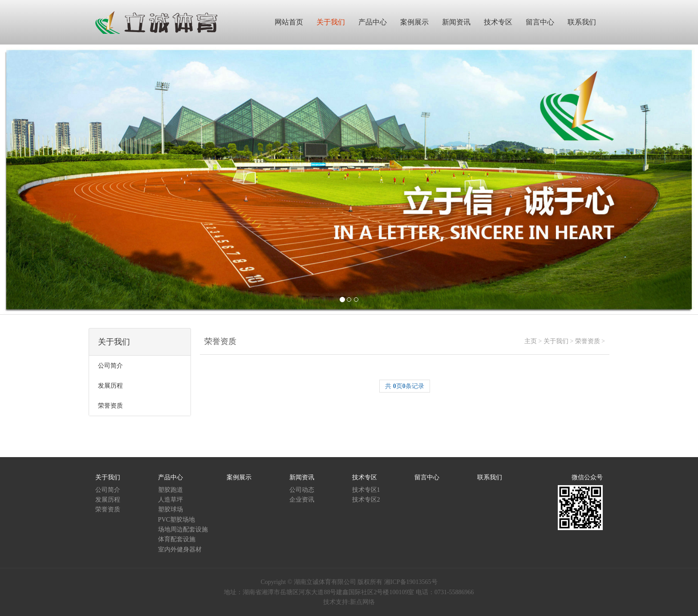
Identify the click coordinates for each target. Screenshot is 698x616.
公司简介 (108, 490)
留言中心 (427, 477)
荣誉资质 (588, 341)
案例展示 (239, 477)
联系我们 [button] (582, 22)
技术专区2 (366, 500)
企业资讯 (302, 500)
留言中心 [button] (540, 22)
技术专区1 (366, 490)
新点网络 (362, 602)
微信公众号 (587, 477)
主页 (531, 341)
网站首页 (289, 22)
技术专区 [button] (498, 22)
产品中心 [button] (373, 22)
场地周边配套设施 (183, 529)
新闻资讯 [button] (456, 22)
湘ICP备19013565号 (411, 582)
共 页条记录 (405, 386)
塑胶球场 (170, 509)
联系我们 (490, 477)
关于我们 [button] (331, 22)
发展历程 (108, 500)
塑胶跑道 (170, 490)
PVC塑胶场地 (177, 520)
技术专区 (365, 477)
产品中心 (170, 477)
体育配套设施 (177, 539)
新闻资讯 (302, 477)
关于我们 (556, 341)
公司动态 (302, 490)
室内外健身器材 (180, 549)
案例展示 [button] (414, 22)
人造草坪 (170, 500)
